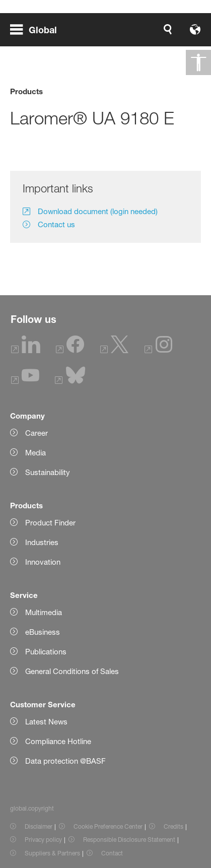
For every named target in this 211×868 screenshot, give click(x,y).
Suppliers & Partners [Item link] (52, 853)
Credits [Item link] (173, 826)
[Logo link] (169, 29)
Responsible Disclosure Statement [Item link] (129, 840)
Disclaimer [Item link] (39, 826)
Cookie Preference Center (108, 826)
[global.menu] (38, 29)
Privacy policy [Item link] (43, 840)
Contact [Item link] (112, 853)
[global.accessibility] (198, 62)
